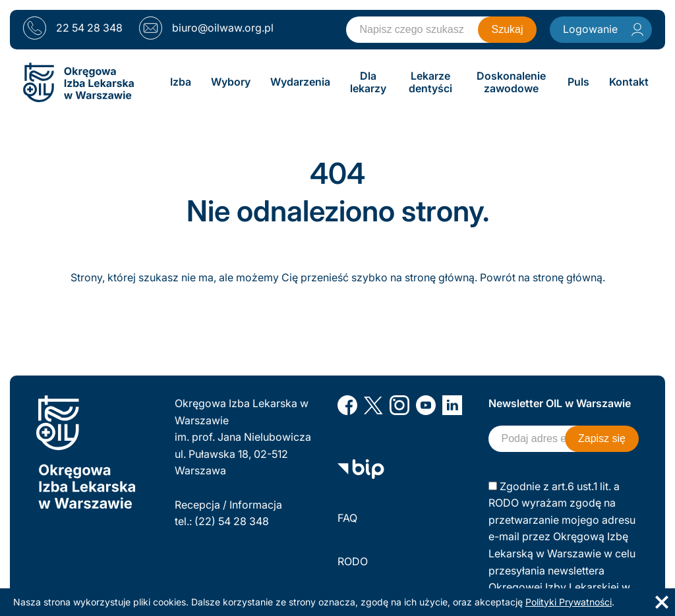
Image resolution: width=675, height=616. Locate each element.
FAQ (347, 518)
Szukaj (507, 29)
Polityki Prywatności (569, 602)
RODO (353, 561)
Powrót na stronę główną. (543, 277)
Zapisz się (602, 438)
